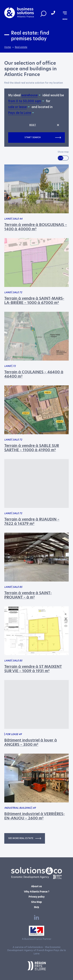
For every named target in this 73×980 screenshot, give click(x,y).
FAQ (36, 907)
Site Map (36, 902)
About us (36, 886)
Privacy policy (37, 897)
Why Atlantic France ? (37, 892)
